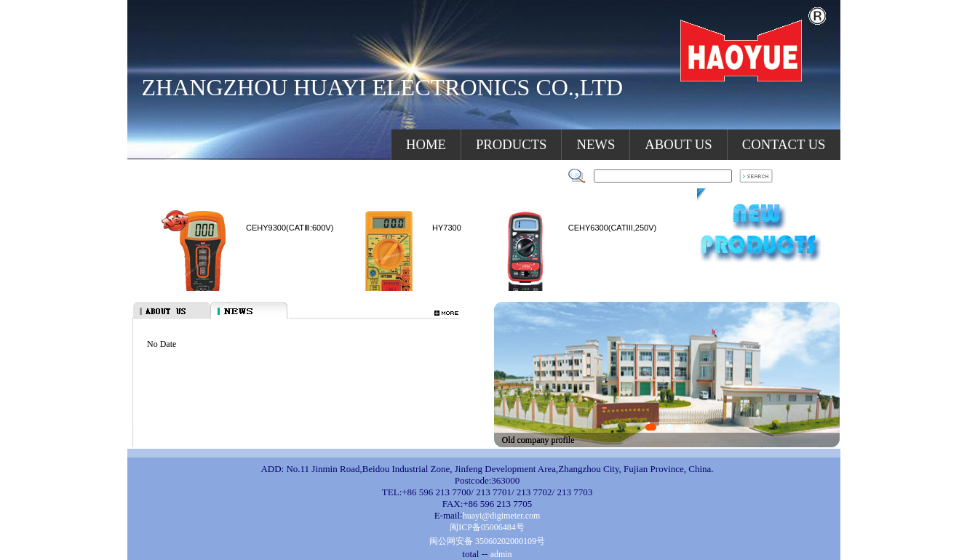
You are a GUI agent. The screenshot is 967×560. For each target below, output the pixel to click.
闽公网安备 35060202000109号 (487, 541)
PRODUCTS (511, 144)
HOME (426, 144)
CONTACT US (784, 144)
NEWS (596, 144)
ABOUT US (678, 144)
